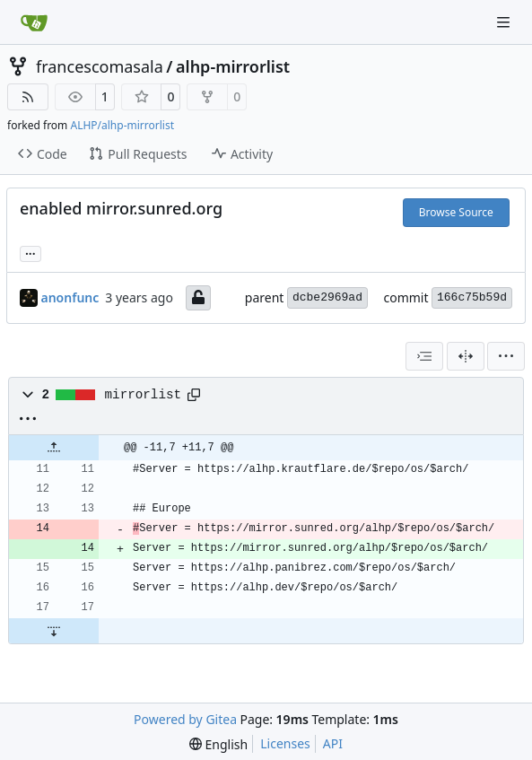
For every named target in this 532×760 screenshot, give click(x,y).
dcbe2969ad (327, 297)
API (333, 743)
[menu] (506, 356)
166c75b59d (472, 297)
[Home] (34, 22)
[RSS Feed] (28, 97)
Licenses (285, 743)
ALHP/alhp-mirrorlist (122, 125)
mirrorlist (144, 395)
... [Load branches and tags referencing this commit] (31, 252)
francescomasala (100, 66)
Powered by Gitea (185, 719)
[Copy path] (194, 395)
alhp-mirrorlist (233, 66)
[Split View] (466, 356)
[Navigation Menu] (505, 22)
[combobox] (424, 356)
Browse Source (456, 212)
